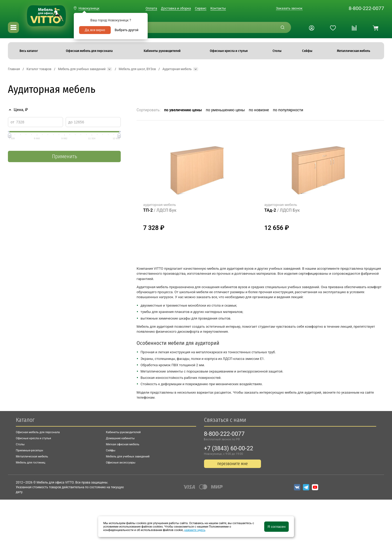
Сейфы (111, 450)
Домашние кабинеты (120, 438)
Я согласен (276, 527)
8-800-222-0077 (366, 8)
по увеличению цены (183, 110)
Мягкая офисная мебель (123, 444)
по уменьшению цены (225, 110)
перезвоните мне (233, 464)
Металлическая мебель (32, 457)
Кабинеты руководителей (123, 432)
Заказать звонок (289, 8)
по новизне (259, 110)
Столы (20, 444)
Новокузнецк (89, 8)
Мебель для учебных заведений (128, 457)
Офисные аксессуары (121, 463)
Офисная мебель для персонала (38, 432)
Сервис (201, 8)
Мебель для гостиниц (31, 463)
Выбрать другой (127, 30)
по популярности (288, 110)
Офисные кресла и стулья (33, 438)
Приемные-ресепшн (29, 450)
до (70, 122)
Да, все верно (95, 30)
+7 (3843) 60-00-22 (229, 448)
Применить (64, 156)
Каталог (25, 420)
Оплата (151, 8)
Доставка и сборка (176, 8)
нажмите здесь (195, 530)
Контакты (218, 8)
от (13, 122)
